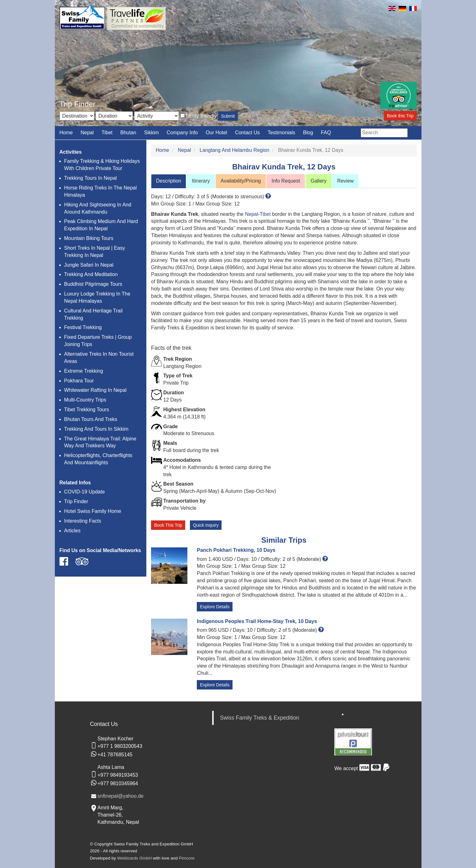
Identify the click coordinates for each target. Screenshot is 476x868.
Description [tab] (169, 181)
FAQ (326, 133)
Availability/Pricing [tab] (241, 181)
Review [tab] (345, 181)
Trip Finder (76, 501)
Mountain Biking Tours (89, 238)
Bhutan (128, 133)
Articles (72, 531)
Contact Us (247, 133)
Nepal (87, 133)
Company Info (182, 133)
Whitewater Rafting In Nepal (95, 390)
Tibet (107, 133)
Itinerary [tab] (201, 181)
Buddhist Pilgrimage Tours (93, 284)
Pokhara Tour (79, 381)
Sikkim (152, 133)
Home (66, 133)
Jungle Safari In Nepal (89, 265)
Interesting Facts (83, 521)
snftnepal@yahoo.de (120, 796)
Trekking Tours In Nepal (91, 178)
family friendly (201, 116)
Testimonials (281, 133)
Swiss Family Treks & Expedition (260, 718)
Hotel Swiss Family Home (93, 511)
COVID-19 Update (85, 492)
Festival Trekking (83, 327)
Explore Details (215, 607)
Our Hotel (216, 133)
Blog (308, 133)
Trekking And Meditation (91, 274)
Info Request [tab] (286, 181)
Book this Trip (400, 116)
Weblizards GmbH (134, 858)
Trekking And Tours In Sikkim (96, 429)
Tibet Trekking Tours (87, 410)
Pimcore (187, 858)
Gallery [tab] (319, 181)
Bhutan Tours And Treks (91, 419)
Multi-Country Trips (85, 400)
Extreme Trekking (84, 371)
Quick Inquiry (206, 525)
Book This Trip (168, 525)
